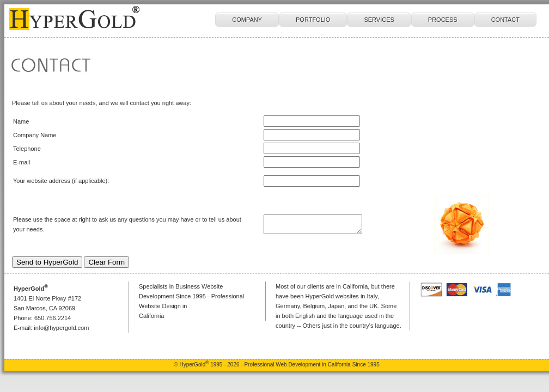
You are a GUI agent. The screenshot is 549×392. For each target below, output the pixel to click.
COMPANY (247, 20)
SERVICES (379, 20)
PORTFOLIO (313, 20)
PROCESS (443, 20)
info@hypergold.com (61, 328)
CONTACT (505, 20)
